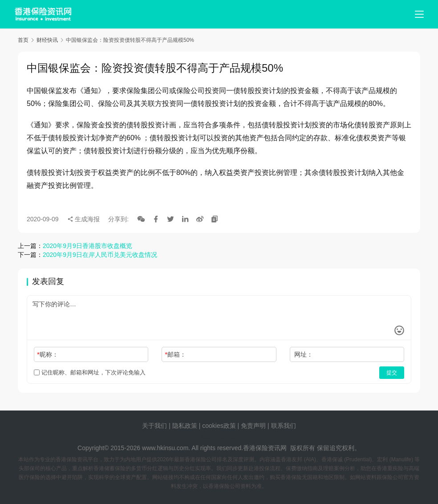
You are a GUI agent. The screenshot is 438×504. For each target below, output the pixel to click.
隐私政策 (185, 426)
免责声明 (254, 426)
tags (207, 437)
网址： (304, 354)
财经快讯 (47, 40)
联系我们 (284, 426)
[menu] (419, 14)
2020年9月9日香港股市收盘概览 (87, 246)
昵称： (47, 354)
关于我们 (154, 426)
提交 (392, 373)
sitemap (226, 437)
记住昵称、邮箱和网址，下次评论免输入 (90, 372)
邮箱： (176, 354)
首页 (23, 40)
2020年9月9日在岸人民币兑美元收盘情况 (100, 255)
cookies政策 (219, 426)
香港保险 (255, 448)
